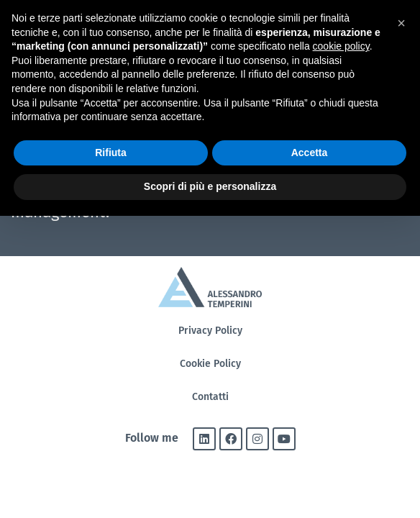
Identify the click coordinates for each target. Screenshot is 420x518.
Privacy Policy (210, 331)
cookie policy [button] (341, 46)
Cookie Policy (210, 364)
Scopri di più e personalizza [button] (210, 186)
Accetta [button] (310, 153)
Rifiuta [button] (111, 153)
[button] (401, 23)
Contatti (210, 397)
